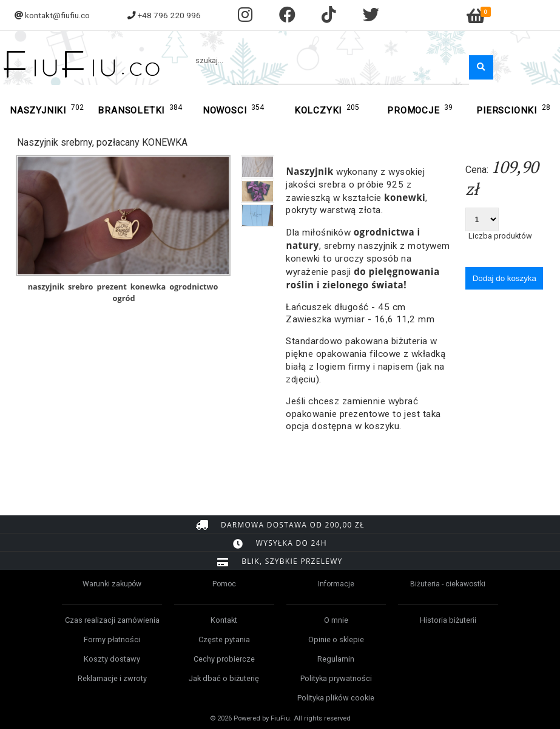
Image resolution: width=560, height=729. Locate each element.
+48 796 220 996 (169, 15)
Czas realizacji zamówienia (112, 620)
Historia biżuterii (448, 620)
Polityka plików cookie (336, 698)
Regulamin (336, 659)
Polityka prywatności (336, 678)
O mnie (336, 620)
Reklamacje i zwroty (112, 678)
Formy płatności (112, 639)
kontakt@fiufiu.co (57, 15)
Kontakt (224, 620)
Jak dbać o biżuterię (224, 678)
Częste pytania (224, 639)
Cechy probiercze (224, 659)
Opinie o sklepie (336, 639)
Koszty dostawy (112, 659)
